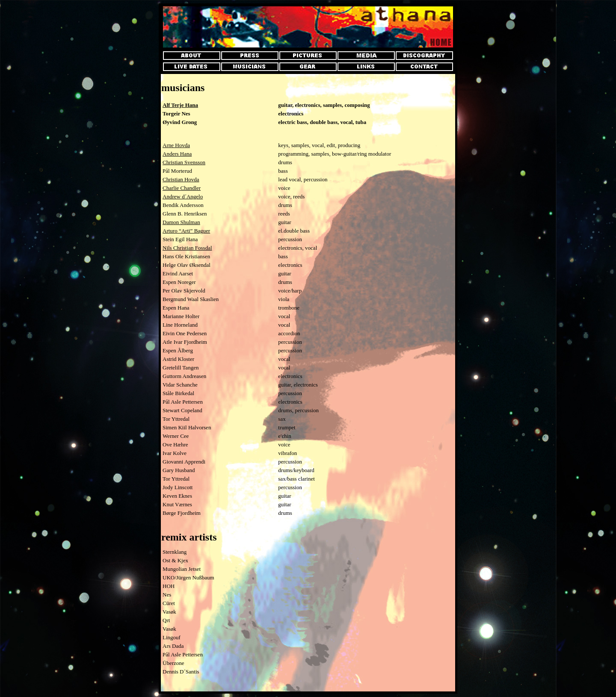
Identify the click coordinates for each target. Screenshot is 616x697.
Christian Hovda (181, 179)
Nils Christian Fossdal (187, 248)
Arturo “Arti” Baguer (186, 231)
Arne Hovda (176, 145)
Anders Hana (177, 154)
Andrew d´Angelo (183, 196)
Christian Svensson (184, 162)
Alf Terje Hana (180, 105)
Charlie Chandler (182, 188)
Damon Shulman (181, 222)
